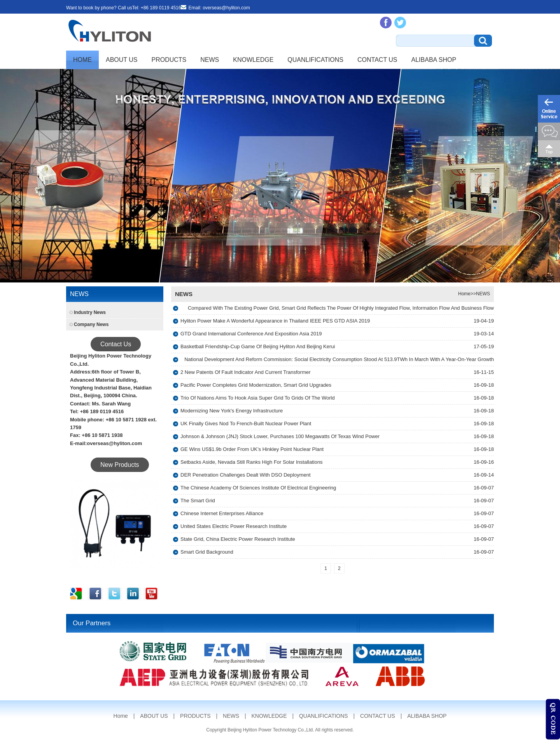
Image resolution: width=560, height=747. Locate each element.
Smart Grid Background (207, 552)
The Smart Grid (198, 501)
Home (82, 60)
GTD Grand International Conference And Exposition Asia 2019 (251, 334)
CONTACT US (377, 60)
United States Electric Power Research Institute (234, 526)
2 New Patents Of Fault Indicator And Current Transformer (246, 372)
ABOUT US (122, 60)
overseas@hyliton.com (226, 8)
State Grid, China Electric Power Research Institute (238, 539)
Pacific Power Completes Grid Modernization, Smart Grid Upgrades (256, 385)
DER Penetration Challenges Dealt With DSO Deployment (246, 475)
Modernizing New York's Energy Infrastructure (232, 411)
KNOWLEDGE (253, 60)
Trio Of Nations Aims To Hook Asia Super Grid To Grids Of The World (258, 398)
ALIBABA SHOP (434, 60)
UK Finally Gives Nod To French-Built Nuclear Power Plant (246, 423)
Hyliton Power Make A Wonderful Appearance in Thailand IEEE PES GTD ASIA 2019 (275, 321)
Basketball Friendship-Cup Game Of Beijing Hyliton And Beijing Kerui (258, 346)
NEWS (210, 60)
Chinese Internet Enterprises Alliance (222, 513)
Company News (91, 324)
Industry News (90, 312)
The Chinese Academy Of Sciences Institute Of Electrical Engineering (258, 488)
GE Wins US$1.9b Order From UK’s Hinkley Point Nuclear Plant (252, 449)
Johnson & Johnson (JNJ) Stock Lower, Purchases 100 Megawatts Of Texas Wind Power (280, 436)
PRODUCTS (169, 60)
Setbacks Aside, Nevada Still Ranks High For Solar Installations (252, 462)
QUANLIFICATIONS (315, 60)
